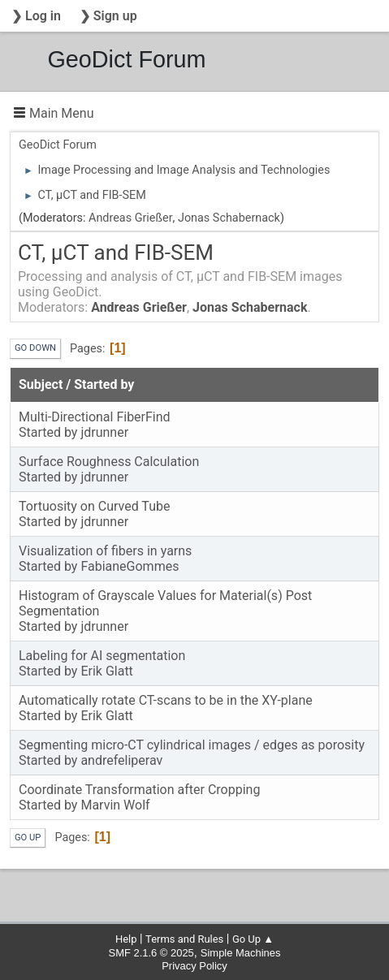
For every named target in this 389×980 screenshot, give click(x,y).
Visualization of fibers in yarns (105, 551)
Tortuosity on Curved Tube (94, 506)
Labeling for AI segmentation (102, 656)
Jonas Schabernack (229, 218)
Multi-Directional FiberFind (95, 417)
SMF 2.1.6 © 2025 (151, 953)
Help (126, 939)
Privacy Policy (194, 966)
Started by (104, 384)
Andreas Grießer (131, 218)
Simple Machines (241, 953)
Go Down (35, 348)
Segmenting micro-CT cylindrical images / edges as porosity (192, 745)
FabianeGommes (130, 566)
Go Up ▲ (253, 939)
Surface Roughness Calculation (109, 462)
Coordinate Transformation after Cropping (139, 790)
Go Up (28, 838)
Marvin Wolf (115, 805)
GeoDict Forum (126, 59)
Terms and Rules (184, 939)
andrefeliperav (121, 760)
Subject (41, 384)
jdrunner (104, 432)
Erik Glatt (106, 671)
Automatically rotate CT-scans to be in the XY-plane (166, 700)
